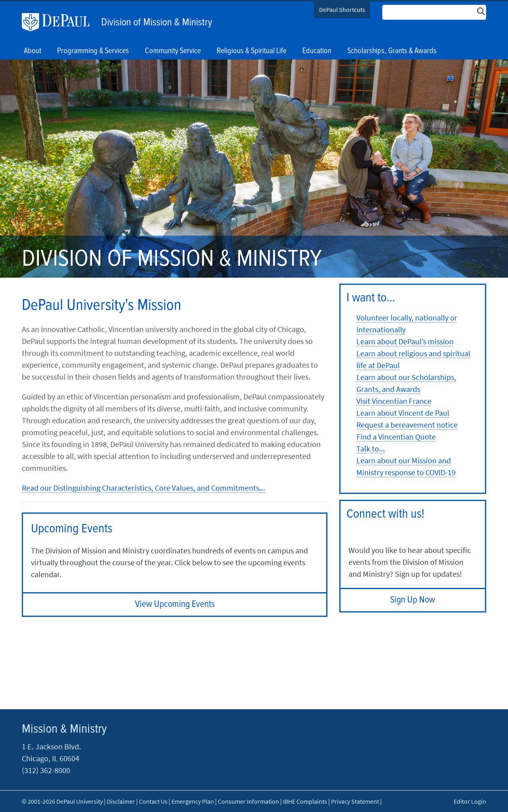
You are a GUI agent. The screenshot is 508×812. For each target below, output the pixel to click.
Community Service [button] (173, 51)
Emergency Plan (193, 801)
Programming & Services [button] (93, 51)
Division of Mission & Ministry (157, 23)
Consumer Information (248, 801)
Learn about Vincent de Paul (403, 413)
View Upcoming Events (175, 604)
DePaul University (60, 22)
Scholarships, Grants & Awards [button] (392, 51)
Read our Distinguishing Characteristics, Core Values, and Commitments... (143, 488)
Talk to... (371, 448)
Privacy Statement (355, 801)
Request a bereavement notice (407, 425)
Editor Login (470, 801)
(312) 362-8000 (46, 770)
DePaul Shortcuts (342, 10)
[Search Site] (434, 12)
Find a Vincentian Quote (396, 437)
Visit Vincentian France (394, 401)
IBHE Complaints (305, 801)
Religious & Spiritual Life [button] (252, 51)
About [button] (33, 51)
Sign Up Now (413, 600)
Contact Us (153, 801)
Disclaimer (121, 801)
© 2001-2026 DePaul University (62, 801)
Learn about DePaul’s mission (405, 341)
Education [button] (317, 51)
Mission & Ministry (64, 729)
